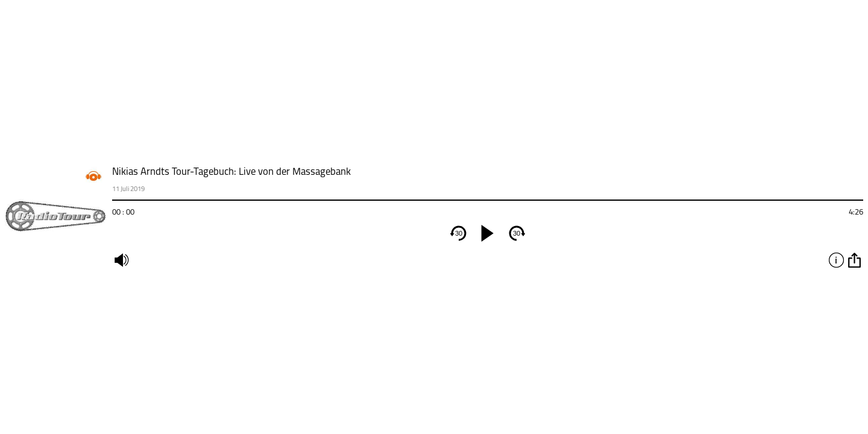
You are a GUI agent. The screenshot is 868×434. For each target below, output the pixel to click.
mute (121, 260)
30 (459, 233)
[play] (488, 233)
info (836, 260)
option (854, 260)
